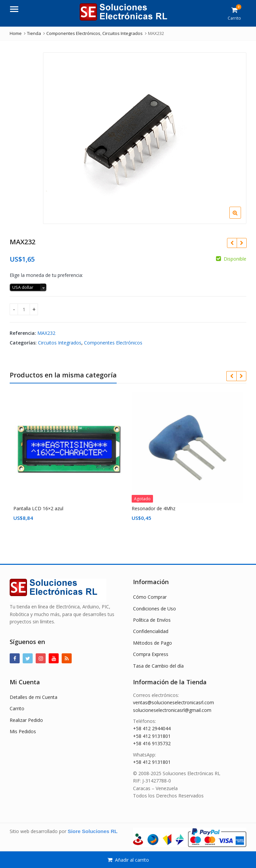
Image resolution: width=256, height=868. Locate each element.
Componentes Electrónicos (113, 343)
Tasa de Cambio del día (158, 666)
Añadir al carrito (132, 860)
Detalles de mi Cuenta (33, 697)
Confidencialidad (151, 631)
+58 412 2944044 (152, 728)
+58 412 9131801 (152, 736)
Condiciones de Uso (154, 609)
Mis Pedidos (23, 731)
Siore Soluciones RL (93, 831)
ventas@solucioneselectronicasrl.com (173, 702)
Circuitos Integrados (60, 343)
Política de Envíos (152, 620)
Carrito (17, 708)
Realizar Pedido (26, 720)
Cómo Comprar (150, 597)
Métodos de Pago (152, 643)
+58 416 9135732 (152, 743)
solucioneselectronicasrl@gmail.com (172, 710)
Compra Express (151, 654)
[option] (145, 138)
